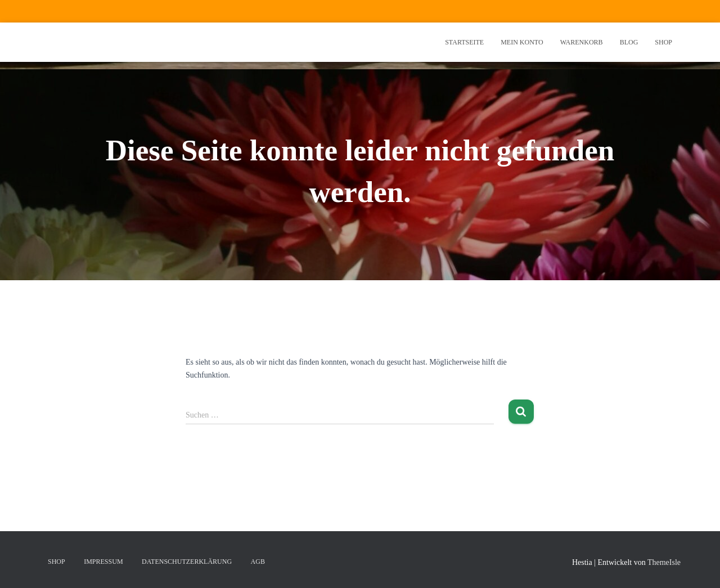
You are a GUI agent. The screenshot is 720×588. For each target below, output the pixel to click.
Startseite (464, 42)
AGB (258, 562)
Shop (663, 42)
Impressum (103, 562)
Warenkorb (582, 42)
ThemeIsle (664, 562)
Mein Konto (522, 42)
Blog (629, 42)
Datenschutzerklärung (187, 562)
